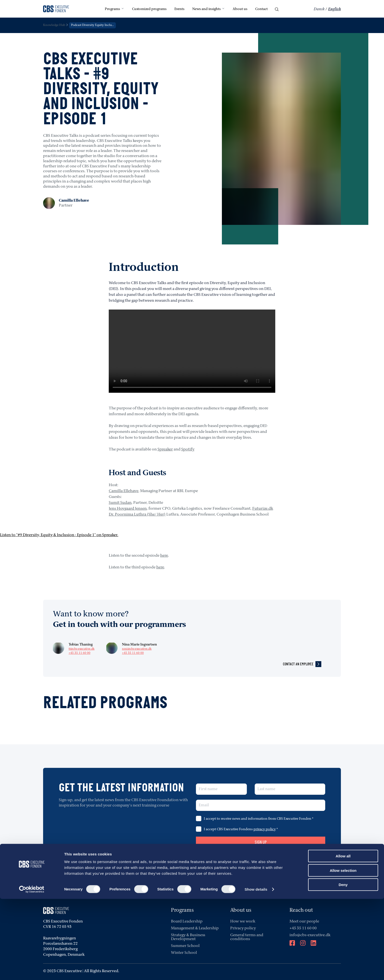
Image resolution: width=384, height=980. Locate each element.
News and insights (209, 9)
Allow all (343, 937)
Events (179, 9)
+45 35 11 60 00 (79, 653)
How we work (243, 922)
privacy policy (265, 829)
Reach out (301, 910)
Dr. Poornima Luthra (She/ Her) (137, 515)
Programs (114, 9)
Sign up (261, 842)
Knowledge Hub (54, 25)
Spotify (188, 450)
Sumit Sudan (120, 503)
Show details (256, 970)
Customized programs (149, 9)
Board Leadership (187, 922)
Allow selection (343, 951)
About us (240, 9)
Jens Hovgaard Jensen (128, 509)
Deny (343, 966)
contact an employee (302, 664)
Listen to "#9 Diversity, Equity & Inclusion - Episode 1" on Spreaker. (59, 535)
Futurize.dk (263, 509)
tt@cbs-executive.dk (82, 649)
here (164, 556)
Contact (261, 9)
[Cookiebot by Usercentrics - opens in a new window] (32, 970)
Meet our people (304, 922)
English (335, 9)
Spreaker (165, 450)
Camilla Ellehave (124, 491)
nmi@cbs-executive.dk (137, 649)
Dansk (319, 9)
